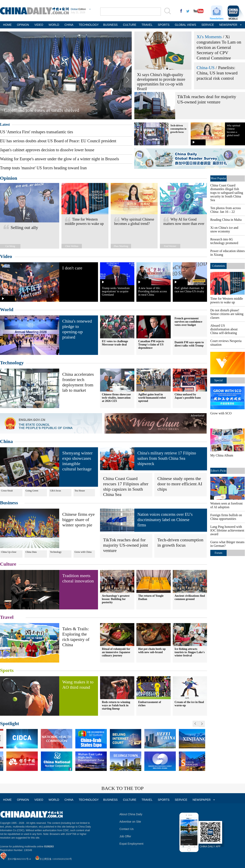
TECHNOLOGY (88, 25)
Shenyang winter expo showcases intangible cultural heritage (77, 461)
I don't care (72, 268)
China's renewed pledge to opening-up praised (77, 329)
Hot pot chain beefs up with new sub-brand (152, 651)
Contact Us (126, 829)
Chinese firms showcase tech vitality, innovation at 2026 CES (116, 398)
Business (9, 503)
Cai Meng (10, 246)
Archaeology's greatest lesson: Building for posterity (116, 599)
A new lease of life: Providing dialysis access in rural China (153, 291)
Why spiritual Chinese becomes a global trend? (134, 221)
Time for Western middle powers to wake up (84, 221)
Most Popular (218, 178)
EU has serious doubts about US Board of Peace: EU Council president (58, 141)
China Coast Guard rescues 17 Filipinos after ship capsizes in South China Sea (126, 486)
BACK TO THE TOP (123, 788)
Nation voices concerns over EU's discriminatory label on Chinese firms (165, 520)
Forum (218, 553)
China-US (206, 68)
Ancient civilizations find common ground (190, 597)
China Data (31, 552)
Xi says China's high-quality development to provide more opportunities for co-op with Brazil (161, 82)
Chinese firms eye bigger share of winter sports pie (79, 520)
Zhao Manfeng (121, 246)
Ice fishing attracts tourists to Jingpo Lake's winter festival (190, 652)
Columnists (218, 266)
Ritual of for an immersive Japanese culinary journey (116, 652)
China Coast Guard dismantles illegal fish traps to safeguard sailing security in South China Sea (227, 193)
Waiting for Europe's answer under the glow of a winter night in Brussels (60, 159)
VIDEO (39, 25)
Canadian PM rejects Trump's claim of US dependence (151, 345)
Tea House (80, 491)
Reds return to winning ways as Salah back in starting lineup (116, 705)
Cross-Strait (7, 491)
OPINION (23, 25)
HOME (7, 25)
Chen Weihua (72, 246)
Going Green (32, 491)
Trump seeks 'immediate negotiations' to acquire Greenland (116, 291)
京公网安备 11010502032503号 (56, 859)
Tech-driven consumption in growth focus (178, 129)
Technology (12, 363)
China (6, 441)
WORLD (54, 25)
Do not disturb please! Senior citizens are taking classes (227, 314)
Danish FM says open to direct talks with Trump (189, 344)
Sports (7, 670)
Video (6, 256)
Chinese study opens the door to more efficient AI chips (180, 484)
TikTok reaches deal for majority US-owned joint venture (207, 99)
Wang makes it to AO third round (78, 685)
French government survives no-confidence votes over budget (188, 322)
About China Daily (131, 814)
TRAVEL (147, 25)
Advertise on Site (130, 822)
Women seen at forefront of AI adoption (226, 505)
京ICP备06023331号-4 (19, 859)
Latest (5, 124)
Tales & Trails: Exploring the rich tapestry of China (76, 637)
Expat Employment (131, 844)
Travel (7, 617)
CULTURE (130, 25)
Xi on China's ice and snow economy (224, 229)
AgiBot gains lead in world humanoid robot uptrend (152, 398)
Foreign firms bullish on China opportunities (226, 517)
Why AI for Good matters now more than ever (184, 221)
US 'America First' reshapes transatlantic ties (37, 132)
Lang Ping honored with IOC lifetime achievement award (227, 530)
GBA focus (56, 491)
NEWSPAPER (228, 25)
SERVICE (208, 25)
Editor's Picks (219, 471)
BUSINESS (110, 25)
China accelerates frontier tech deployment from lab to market (78, 382)
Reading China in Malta (226, 220)
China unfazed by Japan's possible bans (188, 396)
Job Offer (125, 836)
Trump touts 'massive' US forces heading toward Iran (43, 168)
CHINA (69, 25)
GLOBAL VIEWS (185, 25)
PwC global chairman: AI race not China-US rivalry (189, 290)
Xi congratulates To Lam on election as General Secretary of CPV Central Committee (219, 47)
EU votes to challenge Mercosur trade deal (115, 343)
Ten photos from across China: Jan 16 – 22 (226, 210)
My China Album (222, 455)
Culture (8, 564)
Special (218, 380)
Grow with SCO (221, 413)
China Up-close (9, 552)
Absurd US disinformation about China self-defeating (224, 329)
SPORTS (164, 25)
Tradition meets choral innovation (78, 578)
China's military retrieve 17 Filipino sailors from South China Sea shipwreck (167, 458)
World (7, 310)
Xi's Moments (209, 37)
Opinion (9, 178)
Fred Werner (170, 246)
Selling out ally (24, 227)
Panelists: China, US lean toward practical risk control (217, 73)
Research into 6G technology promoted (224, 241)
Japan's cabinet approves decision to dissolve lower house (47, 150)
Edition (78, 9)
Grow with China (83, 552)
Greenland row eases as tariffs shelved (42, 110)
